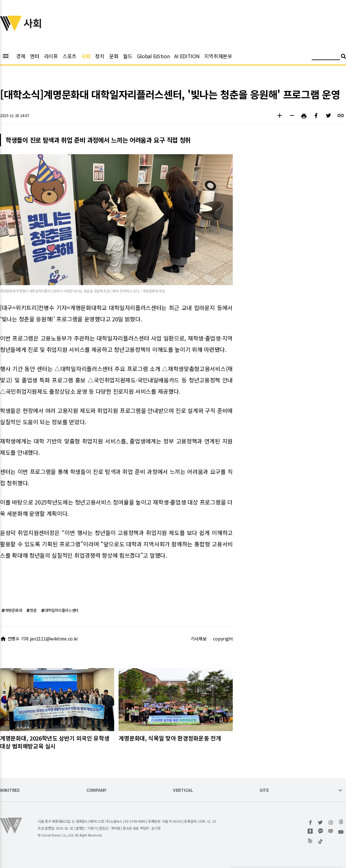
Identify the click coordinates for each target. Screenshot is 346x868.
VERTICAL (183, 790)
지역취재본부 (218, 56)
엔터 (34, 56)
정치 (100, 56)
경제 (21, 56)
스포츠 (70, 56)
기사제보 (199, 639)
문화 (114, 56)
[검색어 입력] (326, 57)
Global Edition (153, 56)
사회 (86, 56)
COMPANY (96, 790)
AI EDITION (187, 56)
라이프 (51, 56)
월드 (128, 56)
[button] (279, 116)
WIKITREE (10, 790)
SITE (264, 790)
